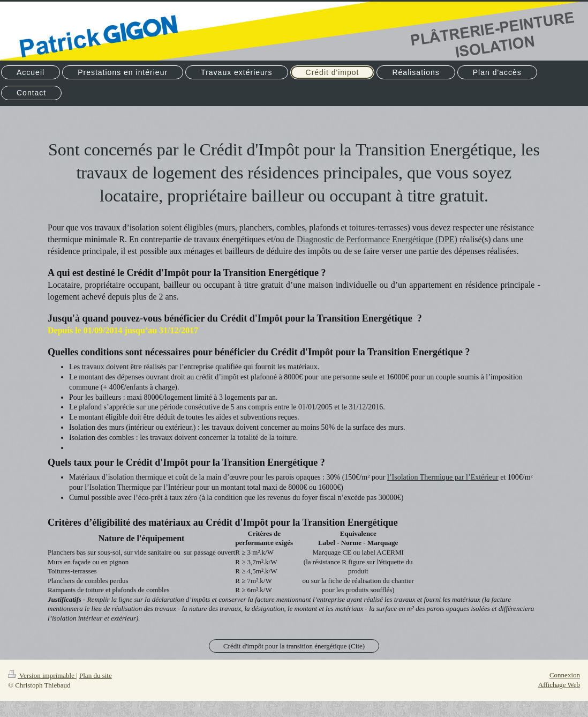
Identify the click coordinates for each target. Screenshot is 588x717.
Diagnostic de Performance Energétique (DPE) (377, 239)
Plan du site (96, 675)
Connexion (565, 675)
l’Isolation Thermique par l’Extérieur (443, 477)
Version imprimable (42, 675)
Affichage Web (559, 685)
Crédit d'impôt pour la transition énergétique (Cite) (294, 646)
